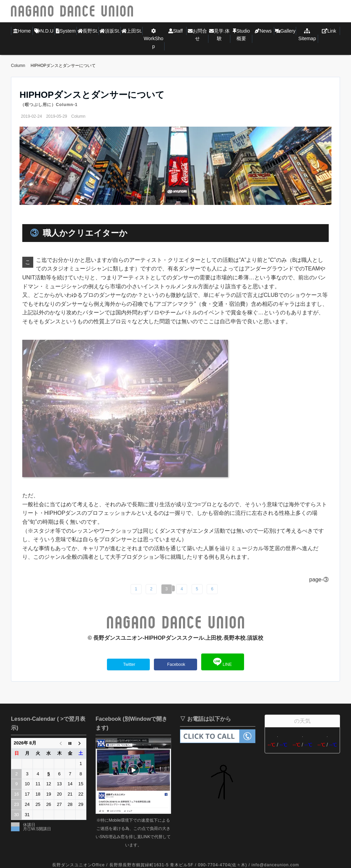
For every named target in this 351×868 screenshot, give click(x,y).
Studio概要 (241, 35)
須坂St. (110, 31)
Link (329, 31)
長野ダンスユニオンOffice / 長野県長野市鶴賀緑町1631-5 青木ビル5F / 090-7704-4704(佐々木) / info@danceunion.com (176, 865)
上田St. (132, 31)
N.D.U (44, 31)
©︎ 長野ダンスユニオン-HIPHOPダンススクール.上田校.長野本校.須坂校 (175, 638)
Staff (176, 31)
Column (78, 116)
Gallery (285, 31)
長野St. (88, 31)
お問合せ (197, 35)
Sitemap (307, 35)
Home (22, 31)
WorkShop (153, 39)
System (66, 31)
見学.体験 (219, 35)
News (263, 31)
